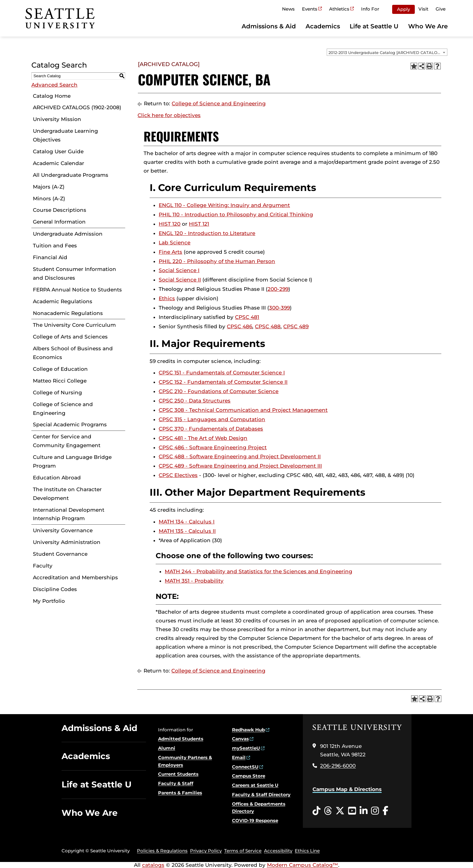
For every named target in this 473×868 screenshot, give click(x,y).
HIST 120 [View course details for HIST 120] (170, 224)
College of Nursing (57, 393)
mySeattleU (246, 748)
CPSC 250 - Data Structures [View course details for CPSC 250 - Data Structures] (195, 401)
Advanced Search (54, 85)
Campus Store (249, 776)
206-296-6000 (338, 766)
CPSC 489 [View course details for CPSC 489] (296, 326)
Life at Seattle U (374, 26)
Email (239, 757)
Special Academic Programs (70, 424)
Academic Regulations (63, 301)
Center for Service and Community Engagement (67, 441)
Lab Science (175, 243)
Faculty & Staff (176, 783)
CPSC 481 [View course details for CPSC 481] (247, 317)
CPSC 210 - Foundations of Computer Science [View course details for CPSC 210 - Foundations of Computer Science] (219, 391)
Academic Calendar (59, 163)
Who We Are (428, 26)
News (288, 9)
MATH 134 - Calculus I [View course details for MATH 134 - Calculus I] (187, 522)
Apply (403, 9)
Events (310, 9)
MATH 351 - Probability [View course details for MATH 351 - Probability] (194, 581)
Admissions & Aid (269, 26)
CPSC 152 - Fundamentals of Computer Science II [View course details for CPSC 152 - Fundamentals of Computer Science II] (223, 382)
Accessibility (278, 851)
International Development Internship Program (69, 514)
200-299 (278, 289)
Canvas (240, 739)
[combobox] (387, 52)
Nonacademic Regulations (68, 313)
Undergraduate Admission (68, 234)
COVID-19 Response (255, 820)
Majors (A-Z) (49, 187)
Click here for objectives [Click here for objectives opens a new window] (169, 115)
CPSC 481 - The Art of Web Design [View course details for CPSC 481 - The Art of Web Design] (203, 438)
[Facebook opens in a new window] (385, 811)
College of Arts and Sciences (70, 337)
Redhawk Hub (248, 730)
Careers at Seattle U (255, 785)
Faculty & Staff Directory (261, 795)
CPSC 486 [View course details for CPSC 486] (240, 326)
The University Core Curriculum (74, 325)
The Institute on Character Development (67, 494)
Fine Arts (170, 252)
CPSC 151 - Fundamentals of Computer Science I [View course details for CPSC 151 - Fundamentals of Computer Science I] (222, 373)
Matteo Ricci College (60, 381)
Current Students (178, 774)
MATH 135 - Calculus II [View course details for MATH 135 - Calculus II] (187, 531)
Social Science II (180, 280)
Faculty (43, 566)
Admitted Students (181, 739)
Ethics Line (307, 851)
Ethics (167, 298)
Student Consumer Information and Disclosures (75, 273)
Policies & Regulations (162, 851)
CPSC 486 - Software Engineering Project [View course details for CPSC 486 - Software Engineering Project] (213, 447)
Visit (423, 9)
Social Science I (179, 270)
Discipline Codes (55, 589)
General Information (59, 222)
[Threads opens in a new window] (328, 811)
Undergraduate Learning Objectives (65, 135)
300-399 (279, 308)
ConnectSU (245, 767)
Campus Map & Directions (347, 789)
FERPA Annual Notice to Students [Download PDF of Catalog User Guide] (77, 290)
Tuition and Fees (55, 246)
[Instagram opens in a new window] (375, 811)
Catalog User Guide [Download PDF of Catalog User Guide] (58, 151)
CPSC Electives (178, 475)
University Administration (67, 542)
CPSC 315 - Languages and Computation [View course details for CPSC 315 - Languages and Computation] (212, 419)
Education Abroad (57, 478)
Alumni (167, 748)
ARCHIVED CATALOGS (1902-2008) (77, 107)
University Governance (63, 530)
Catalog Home (52, 96)
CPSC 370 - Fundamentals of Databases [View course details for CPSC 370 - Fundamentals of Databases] (211, 429)
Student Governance (60, 554)
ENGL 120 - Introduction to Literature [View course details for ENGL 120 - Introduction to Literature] (207, 233)
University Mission (57, 119)
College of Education (60, 369)
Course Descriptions (60, 210)
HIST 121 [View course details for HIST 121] (199, 224)
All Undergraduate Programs (71, 175)
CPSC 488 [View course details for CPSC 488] (268, 326)
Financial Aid (50, 257)
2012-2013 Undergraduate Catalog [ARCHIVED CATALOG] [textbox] (385, 52)
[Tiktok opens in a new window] (316, 811)
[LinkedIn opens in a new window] (363, 811)
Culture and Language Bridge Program (72, 461)
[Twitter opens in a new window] (340, 811)
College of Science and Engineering (63, 409)
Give (441, 9)
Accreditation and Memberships (75, 577)
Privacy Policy (206, 851)
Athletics (339, 9)
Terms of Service (243, 851)
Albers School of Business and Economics (73, 353)
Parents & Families (180, 793)
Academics (323, 26)
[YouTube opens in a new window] (352, 811)
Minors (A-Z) (49, 199)
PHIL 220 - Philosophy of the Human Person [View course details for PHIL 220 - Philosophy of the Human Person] (217, 261)
